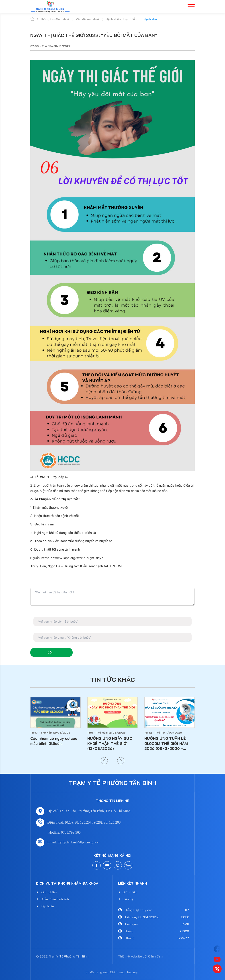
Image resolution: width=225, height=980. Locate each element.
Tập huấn (47, 906)
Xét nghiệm (49, 892)
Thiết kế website (130, 956)
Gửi (50, 653)
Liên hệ (128, 899)
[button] (104, 761)
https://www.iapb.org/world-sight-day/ (72, 558)
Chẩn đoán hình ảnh (55, 899)
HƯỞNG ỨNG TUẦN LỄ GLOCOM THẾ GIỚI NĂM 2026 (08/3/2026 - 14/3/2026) (166, 743)
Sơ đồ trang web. (97, 972)
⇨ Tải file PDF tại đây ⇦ (49, 477)
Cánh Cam (156, 956)
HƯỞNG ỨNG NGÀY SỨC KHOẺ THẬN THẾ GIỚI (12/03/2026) (110, 743)
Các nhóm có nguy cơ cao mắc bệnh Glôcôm (54, 741)
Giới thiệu (130, 892)
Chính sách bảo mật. (125, 972)
